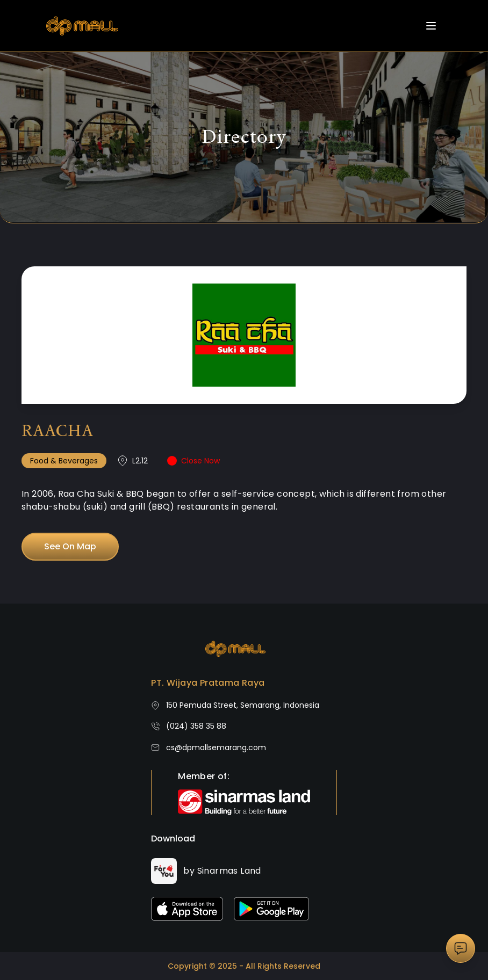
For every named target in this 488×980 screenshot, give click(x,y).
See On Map (70, 546)
